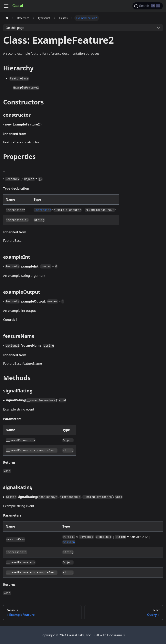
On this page (15, 28)
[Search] (148, 6)
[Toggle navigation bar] (6, 6)
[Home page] (7, 18)
